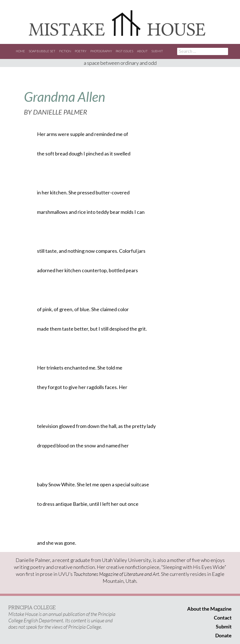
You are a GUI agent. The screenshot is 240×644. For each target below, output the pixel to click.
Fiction (65, 51)
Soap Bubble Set (42, 51)
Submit (157, 51)
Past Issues (124, 51)
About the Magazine (209, 609)
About (142, 51)
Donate (223, 635)
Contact (223, 618)
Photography (101, 51)
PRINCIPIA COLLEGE (32, 607)
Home (20, 51)
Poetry (81, 51)
